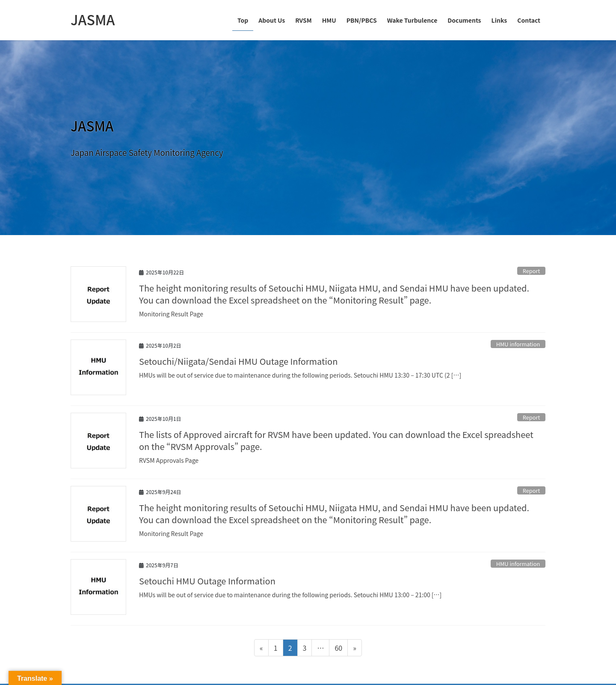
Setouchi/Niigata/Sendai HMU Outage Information (238, 361)
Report (532, 271)
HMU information (518, 344)
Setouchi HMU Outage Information (207, 581)
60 (338, 649)
